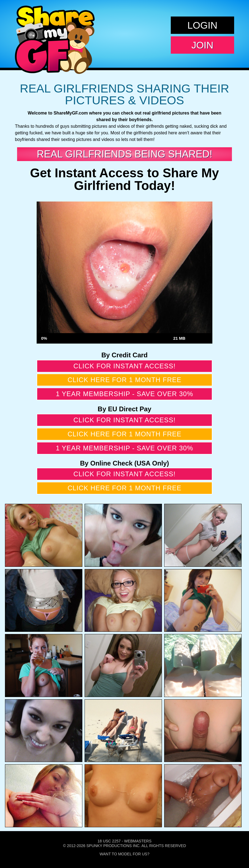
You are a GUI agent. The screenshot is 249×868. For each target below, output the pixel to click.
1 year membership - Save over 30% (125, 394)
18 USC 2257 (109, 841)
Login (202, 25)
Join (202, 45)
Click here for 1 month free (124, 380)
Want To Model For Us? (125, 854)
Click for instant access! (125, 366)
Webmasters (138, 841)
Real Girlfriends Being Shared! (125, 154)
